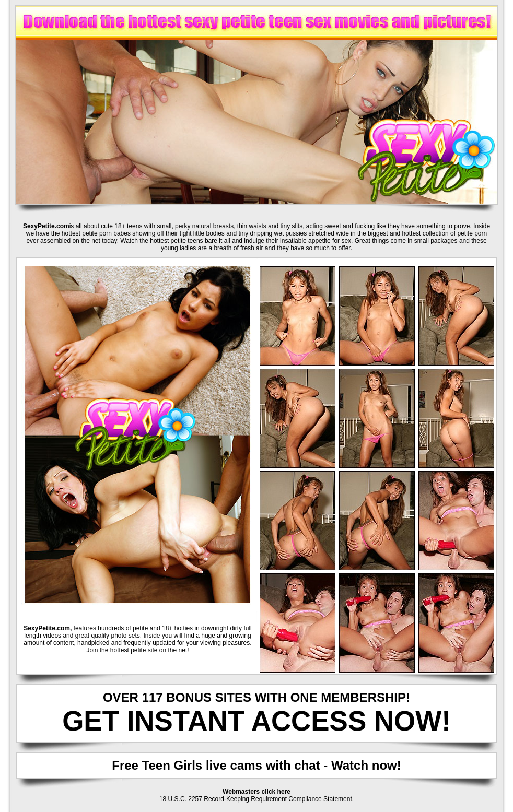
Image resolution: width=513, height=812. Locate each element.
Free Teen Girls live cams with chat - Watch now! (256, 765)
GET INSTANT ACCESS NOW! (256, 721)
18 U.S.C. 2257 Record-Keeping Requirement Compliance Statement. (256, 799)
